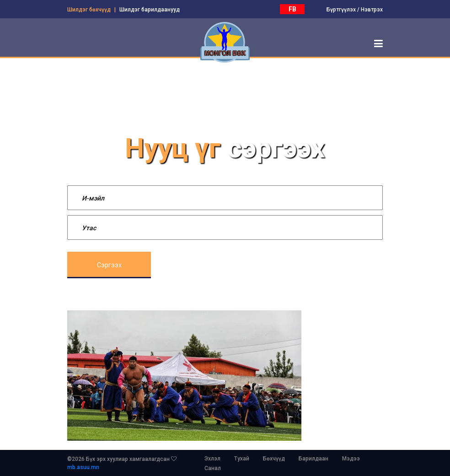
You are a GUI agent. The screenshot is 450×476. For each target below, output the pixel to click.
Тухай (242, 459)
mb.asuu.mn (83, 467)
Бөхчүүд (274, 459)
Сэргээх (109, 265)
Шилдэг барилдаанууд (150, 10)
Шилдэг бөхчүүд (89, 10)
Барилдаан (313, 459)
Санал (213, 468)
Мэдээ (351, 459)
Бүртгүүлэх (341, 10)
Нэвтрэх (372, 10)
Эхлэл (212, 459)
